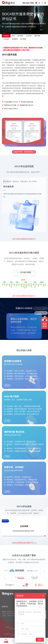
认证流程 (6, 39)
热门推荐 (23, 39)
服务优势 (37, 36)
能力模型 (20, 36)
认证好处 (29, 36)
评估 (13, 36)
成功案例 (15, 39)
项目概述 (6, 36)
